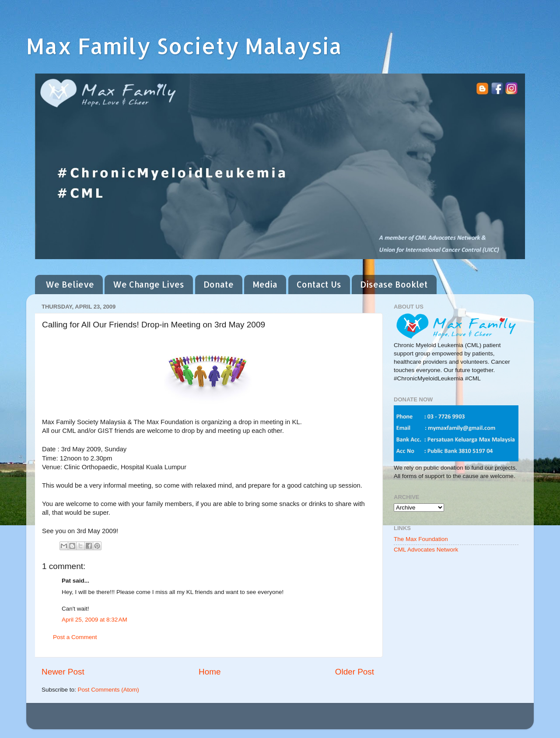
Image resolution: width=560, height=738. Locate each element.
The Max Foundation (421, 539)
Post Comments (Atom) (108, 690)
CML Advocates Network (426, 550)
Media (265, 284)
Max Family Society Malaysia (184, 46)
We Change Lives (149, 284)
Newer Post (63, 672)
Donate (219, 284)
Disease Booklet (394, 284)
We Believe (70, 284)
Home (210, 672)
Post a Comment (75, 637)
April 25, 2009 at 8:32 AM (94, 620)
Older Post (355, 672)
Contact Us (319, 284)
